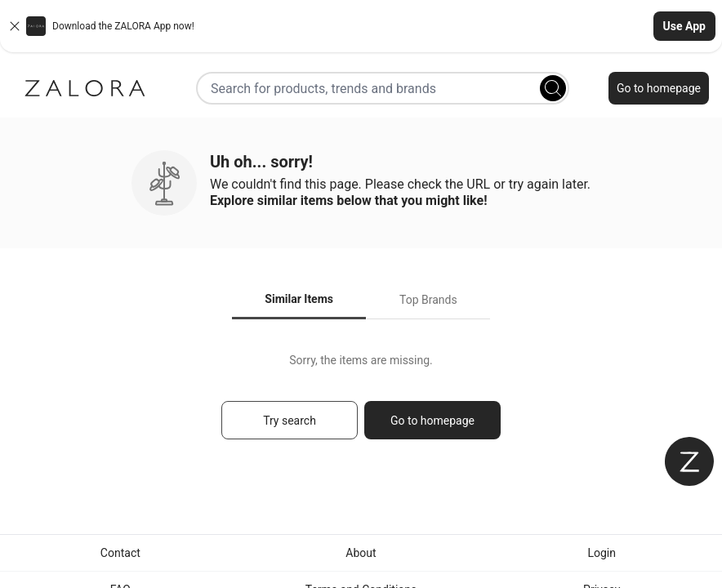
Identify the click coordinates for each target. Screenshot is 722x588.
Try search (290, 421)
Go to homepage (659, 88)
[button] (361, 26)
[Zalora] (85, 88)
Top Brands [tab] (428, 300)
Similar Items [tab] (299, 299)
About (361, 553)
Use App (684, 26)
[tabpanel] (361, 404)
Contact (120, 553)
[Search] (553, 88)
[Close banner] (15, 26)
